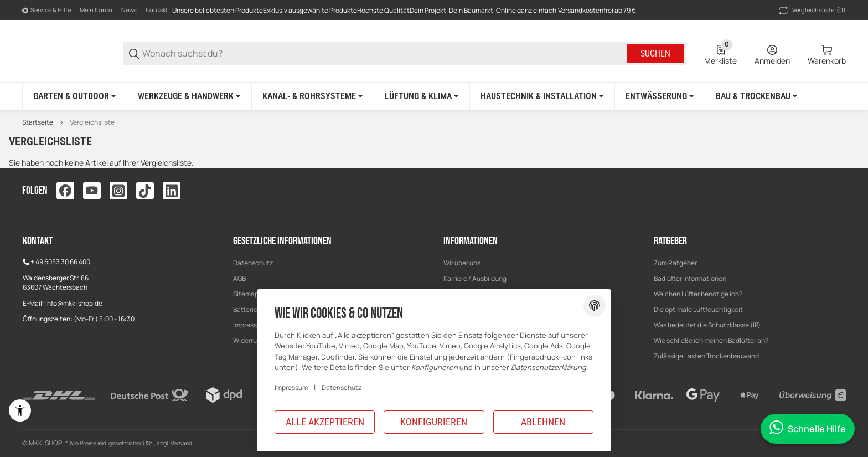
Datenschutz (253, 263)
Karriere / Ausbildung (475, 278)
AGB (239, 278)
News (129, 10)
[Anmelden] (772, 54)
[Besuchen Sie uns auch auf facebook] (65, 191)
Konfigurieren (434, 422)
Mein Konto (96, 10)
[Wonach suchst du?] (384, 53)
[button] (675, 263)
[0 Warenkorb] (827, 54)
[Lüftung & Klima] (422, 96)
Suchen (655, 53)
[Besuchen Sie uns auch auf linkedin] (172, 191)
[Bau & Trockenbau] (756, 96)
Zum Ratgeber (675, 263)
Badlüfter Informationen (690, 278)
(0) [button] (811, 11)
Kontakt (157, 10)
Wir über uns (462, 263)
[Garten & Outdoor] (74, 96)
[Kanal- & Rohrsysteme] (312, 96)
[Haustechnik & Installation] (542, 96)
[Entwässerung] (660, 96)
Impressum (291, 387)
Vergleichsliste (92, 122)
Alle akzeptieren (325, 422)
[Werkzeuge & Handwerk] (189, 96)
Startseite (38, 122)
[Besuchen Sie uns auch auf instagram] (118, 191)
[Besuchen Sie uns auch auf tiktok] (145, 191)
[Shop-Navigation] (46, 11)
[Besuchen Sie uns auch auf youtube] (92, 191)
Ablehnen (543, 422)
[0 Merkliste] (720, 54)
